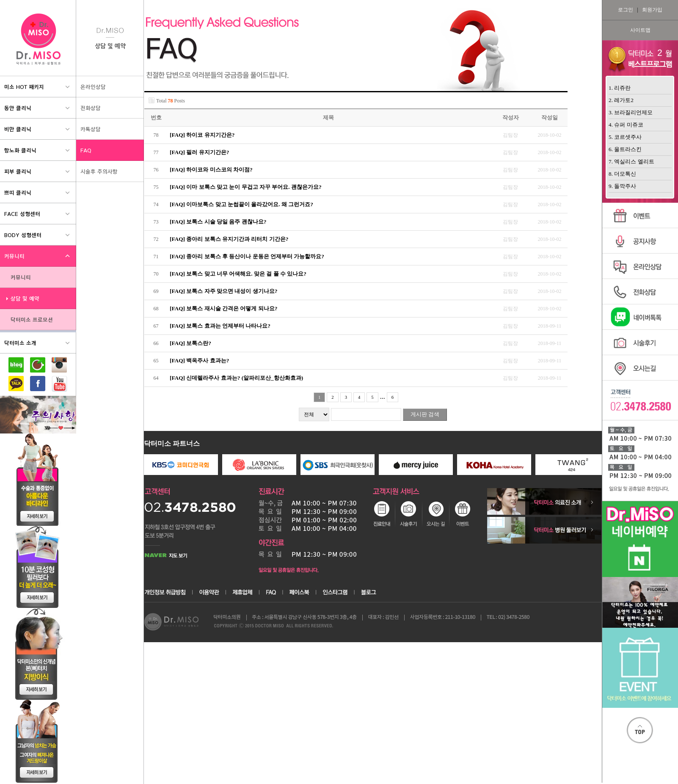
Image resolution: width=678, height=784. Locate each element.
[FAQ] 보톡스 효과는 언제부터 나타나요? (220, 326)
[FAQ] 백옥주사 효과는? (199, 360)
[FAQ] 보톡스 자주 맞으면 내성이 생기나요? (223, 291)
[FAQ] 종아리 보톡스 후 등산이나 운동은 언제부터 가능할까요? (247, 256)
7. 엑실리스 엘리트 (631, 161)
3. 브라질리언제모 (631, 112)
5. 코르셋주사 (625, 137)
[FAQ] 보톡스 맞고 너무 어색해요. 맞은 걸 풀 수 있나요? (238, 274)
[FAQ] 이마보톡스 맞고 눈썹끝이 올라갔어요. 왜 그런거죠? (241, 204)
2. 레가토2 (621, 100)
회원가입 (652, 10)
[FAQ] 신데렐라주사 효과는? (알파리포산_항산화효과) (236, 378)
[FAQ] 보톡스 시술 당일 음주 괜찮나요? (218, 222)
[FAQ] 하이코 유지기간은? (202, 135)
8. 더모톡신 (622, 174)
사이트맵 (640, 30)
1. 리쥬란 (620, 88)
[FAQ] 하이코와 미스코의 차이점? (211, 170)
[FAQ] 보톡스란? (190, 343)
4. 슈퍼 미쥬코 (626, 125)
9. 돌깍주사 (622, 186)
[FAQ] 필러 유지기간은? (199, 152)
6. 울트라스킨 (625, 149)
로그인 (626, 10)
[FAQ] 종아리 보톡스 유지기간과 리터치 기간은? (229, 239)
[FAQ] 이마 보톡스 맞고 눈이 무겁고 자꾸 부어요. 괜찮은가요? (246, 187)
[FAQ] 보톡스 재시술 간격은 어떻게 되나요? (223, 308)
